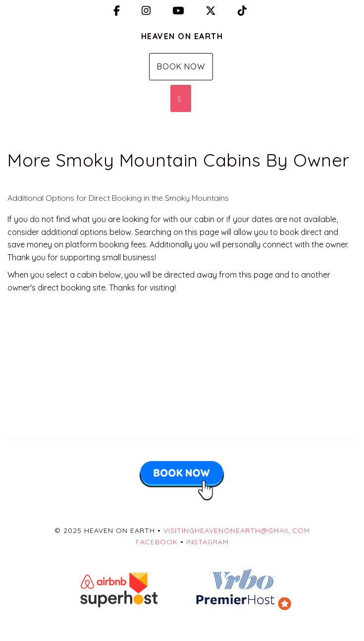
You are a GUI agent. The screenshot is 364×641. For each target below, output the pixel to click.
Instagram (208, 542)
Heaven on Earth (182, 36)
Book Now (181, 66)
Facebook (157, 542)
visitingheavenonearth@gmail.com (237, 530)
